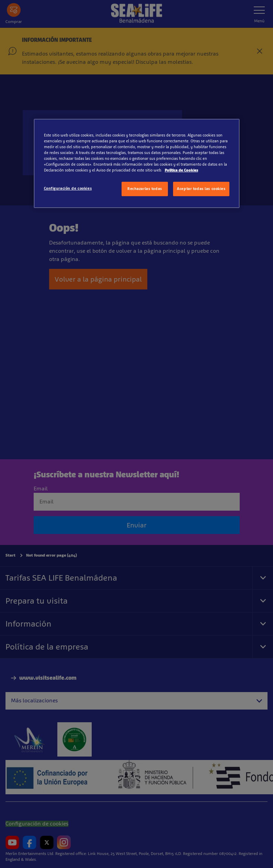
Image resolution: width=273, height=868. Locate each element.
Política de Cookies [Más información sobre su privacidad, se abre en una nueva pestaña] (181, 170)
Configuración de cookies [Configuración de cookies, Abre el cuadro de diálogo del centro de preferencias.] (68, 188)
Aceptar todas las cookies (201, 189)
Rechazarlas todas (145, 189)
